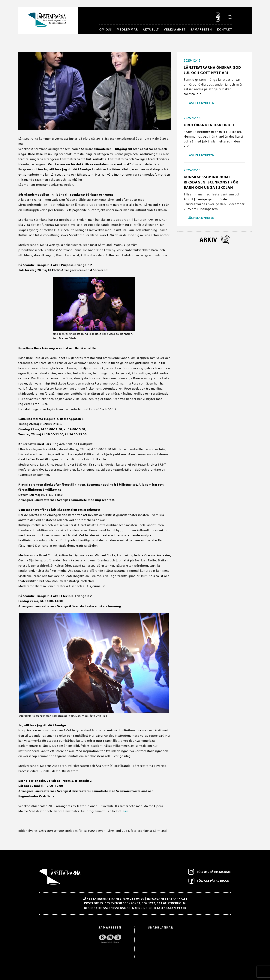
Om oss (106, 29)
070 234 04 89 (134, 899)
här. (125, 811)
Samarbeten (201, 29)
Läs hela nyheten (201, 103)
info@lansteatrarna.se (167, 899)
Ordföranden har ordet (209, 125)
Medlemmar (127, 29)
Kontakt (225, 29)
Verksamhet (175, 29)
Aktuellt (151, 29)
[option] (82, 939)
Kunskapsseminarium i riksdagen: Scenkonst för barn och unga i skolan (211, 182)
